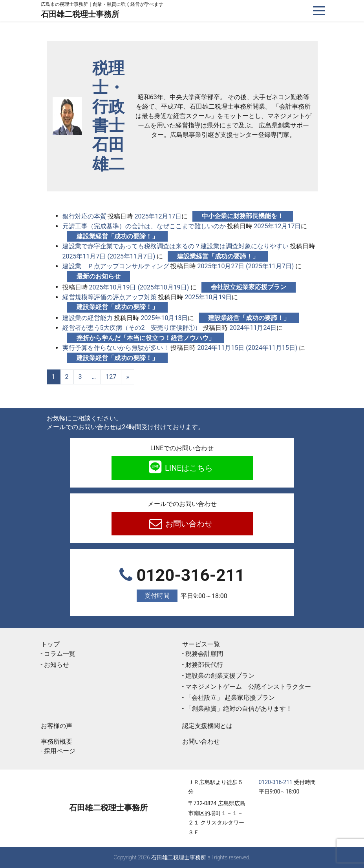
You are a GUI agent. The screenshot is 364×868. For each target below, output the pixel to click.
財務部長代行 (204, 665)
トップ (50, 644)
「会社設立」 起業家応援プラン (230, 698)
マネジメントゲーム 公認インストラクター (248, 687)
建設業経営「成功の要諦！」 (117, 236)
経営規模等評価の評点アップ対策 (110, 297)
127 (111, 377)
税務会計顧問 (204, 654)
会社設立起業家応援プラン (249, 287)
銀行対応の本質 (84, 216)
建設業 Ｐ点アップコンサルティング (116, 266)
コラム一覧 (60, 654)
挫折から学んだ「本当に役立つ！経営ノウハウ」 (146, 338)
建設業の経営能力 (88, 318)
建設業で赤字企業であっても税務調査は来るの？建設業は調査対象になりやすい (176, 246)
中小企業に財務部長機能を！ (243, 216)
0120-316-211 (182, 584)
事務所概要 (57, 742)
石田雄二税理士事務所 (80, 14)
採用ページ (60, 751)
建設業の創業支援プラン (220, 676)
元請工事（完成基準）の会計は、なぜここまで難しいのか (144, 226)
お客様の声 (57, 726)
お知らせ (57, 665)
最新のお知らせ (99, 276)
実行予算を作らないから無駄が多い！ (116, 348)
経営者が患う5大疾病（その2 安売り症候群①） (132, 328)
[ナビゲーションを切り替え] (319, 11)
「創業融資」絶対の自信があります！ (245, 709)
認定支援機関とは (207, 726)
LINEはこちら (188, 468)
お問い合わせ (188, 524)
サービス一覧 (201, 644)
